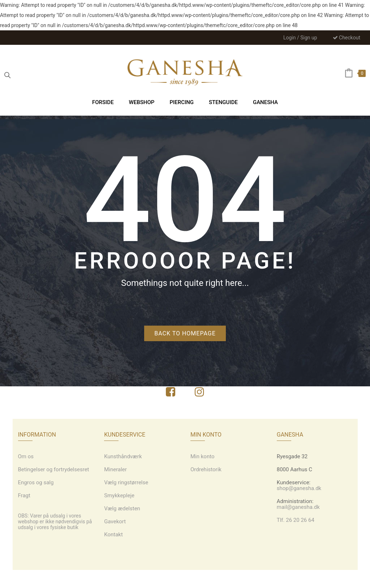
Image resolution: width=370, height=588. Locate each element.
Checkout (347, 38)
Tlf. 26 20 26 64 (296, 520)
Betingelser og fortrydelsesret (54, 469)
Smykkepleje (119, 495)
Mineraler (115, 469)
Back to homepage (185, 333)
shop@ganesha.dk (299, 488)
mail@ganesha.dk (298, 507)
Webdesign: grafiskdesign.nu (185, 579)
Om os (26, 456)
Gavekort (115, 522)
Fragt (24, 495)
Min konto (203, 456)
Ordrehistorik (206, 469)
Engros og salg (36, 482)
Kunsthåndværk (123, 456)
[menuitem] (103, 102)
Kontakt (113, 535)
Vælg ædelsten (122, 508)
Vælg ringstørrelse (126, 482)
